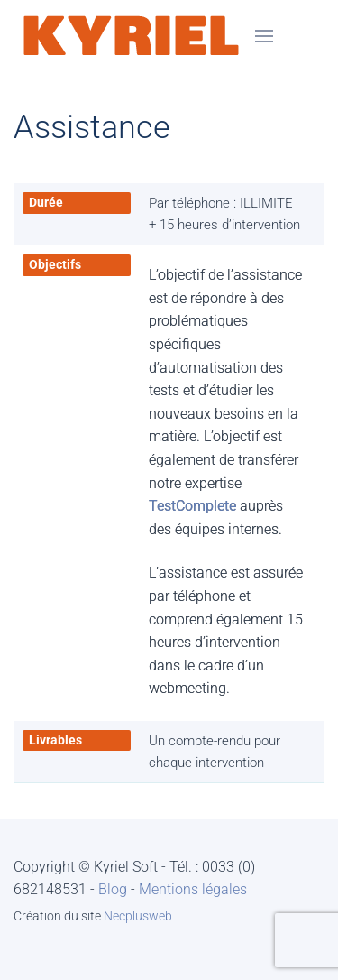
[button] (264, 36)
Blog (113, 889)
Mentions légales (193, 889)
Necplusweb (138, 916)
